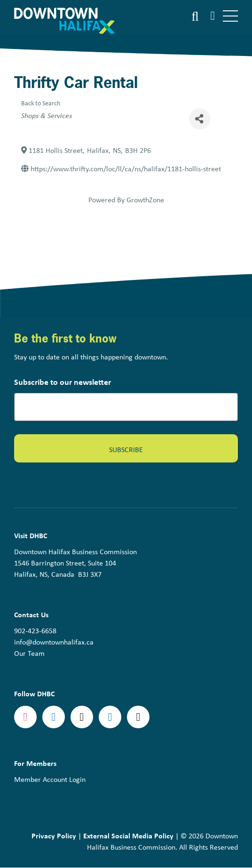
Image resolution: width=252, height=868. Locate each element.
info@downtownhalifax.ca (54, 642)
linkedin (110, 717)
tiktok (138, 717)
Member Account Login (50, 779)
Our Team (29, 653)
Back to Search (41, 103)
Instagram (25, 717)
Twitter (82, 717)
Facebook (54, 717)
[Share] (200, 119)
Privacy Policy (54, 836)
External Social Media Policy (128, 836)
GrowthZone (145, 199)
